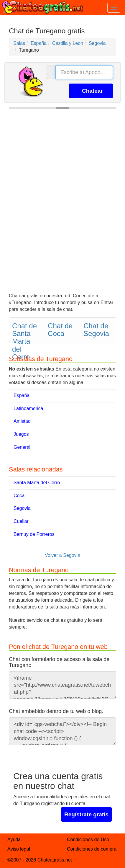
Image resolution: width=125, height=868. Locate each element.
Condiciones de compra (92, 849)
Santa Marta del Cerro (37, 483)
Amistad (22, 421)
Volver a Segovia (63, 555)
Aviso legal (19, 849)
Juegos (21, 434)
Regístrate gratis (86, 814)
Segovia (22, 508)
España (22, 395)
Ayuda (14, 840)
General (22, 447)
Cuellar (21, 521)
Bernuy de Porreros (34, 534)
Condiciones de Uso (88, 840)
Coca (19, 496)
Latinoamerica (28, 408)
